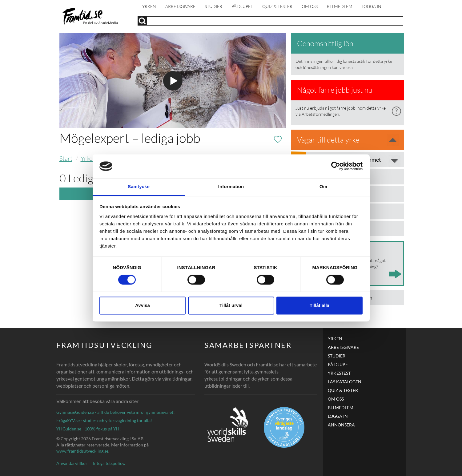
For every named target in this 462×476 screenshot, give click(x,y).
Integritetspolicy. (109, 463)
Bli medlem (340, 6)
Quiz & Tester (277, 6)
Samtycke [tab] (139, 186)
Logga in (372, 6)
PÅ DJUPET (242, 6)
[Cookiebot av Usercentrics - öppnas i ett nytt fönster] (336, 166)
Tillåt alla (319, 305)
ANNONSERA (341, 425)
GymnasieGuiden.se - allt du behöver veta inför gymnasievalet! (116, 412)
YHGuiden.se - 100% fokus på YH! (89, 429)
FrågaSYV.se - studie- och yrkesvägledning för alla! (104, 420)
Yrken (149, 6)
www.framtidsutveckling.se (82, 451)
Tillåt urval (231, 305)
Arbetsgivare (180, 6)
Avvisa (143, 305)
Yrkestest (339, 373)
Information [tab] (231, 186)
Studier (213, 6)
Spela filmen (173, 81)
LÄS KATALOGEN (345, 382)
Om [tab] (323, 186)
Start (66, 158)
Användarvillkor (72, 463)
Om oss (310, 6)
